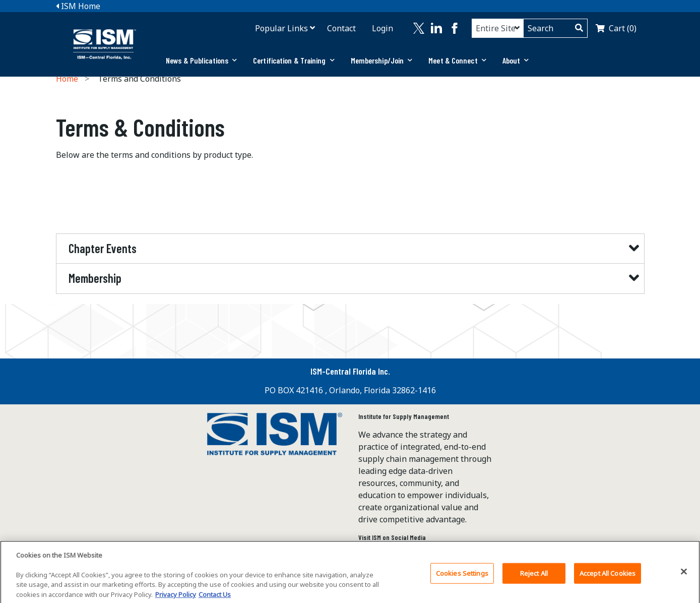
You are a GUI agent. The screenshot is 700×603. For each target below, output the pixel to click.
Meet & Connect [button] (457, 60)
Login (383, 28)
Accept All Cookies (608, 578)
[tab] (201, 61)
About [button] (516, 60)
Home (67, 79)
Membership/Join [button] (382, 60)
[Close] (684, 576)
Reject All (534, 578)
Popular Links (281, 28)
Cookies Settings (462, 578)
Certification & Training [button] (294, 60)
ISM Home (78, 6)
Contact (341, 28)
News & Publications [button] (201, 60)
